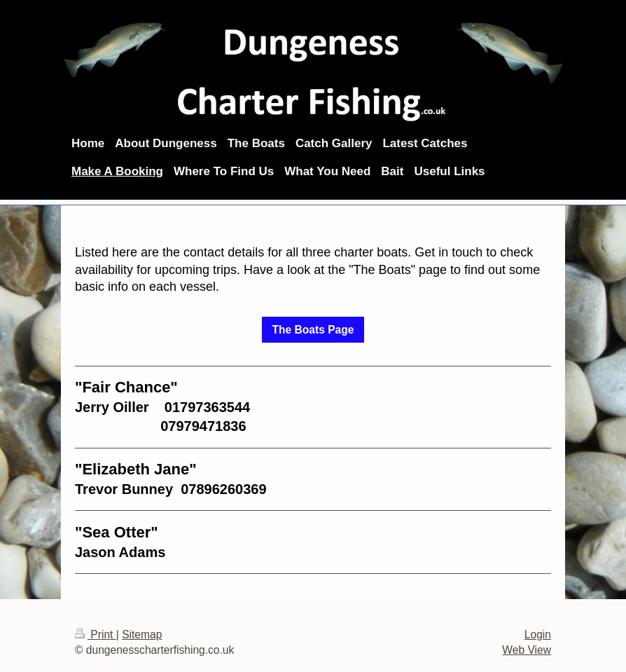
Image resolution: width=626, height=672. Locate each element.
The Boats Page (313, 330)
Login (538, 635)
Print (96, 635)
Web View (527, 650)
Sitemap (142, 635)
